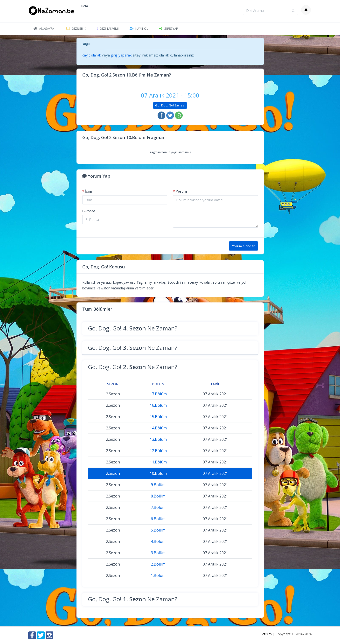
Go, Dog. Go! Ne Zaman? (133, 328)
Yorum (180, 191)
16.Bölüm (158, 405)
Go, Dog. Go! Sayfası (170, 105)
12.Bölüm (158, 451)
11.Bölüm (158, 462)
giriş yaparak (121, 55)
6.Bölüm (158, 519)
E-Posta (89, 211)
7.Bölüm (158, 507)
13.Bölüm (158, 439)
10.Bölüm (158, 473)
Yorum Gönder (243, 246)
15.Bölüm (158, 417)
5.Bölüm (158, 530)
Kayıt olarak (91, 55)
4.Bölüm (158, 541)
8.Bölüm (158, 496)
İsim (87, 191)
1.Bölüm (158, 575)
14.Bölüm (158, 428)
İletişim (266, 634)
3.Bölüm (158, 553)
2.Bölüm (158, 564)
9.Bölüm (158, 485)
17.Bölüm (158, 394)
